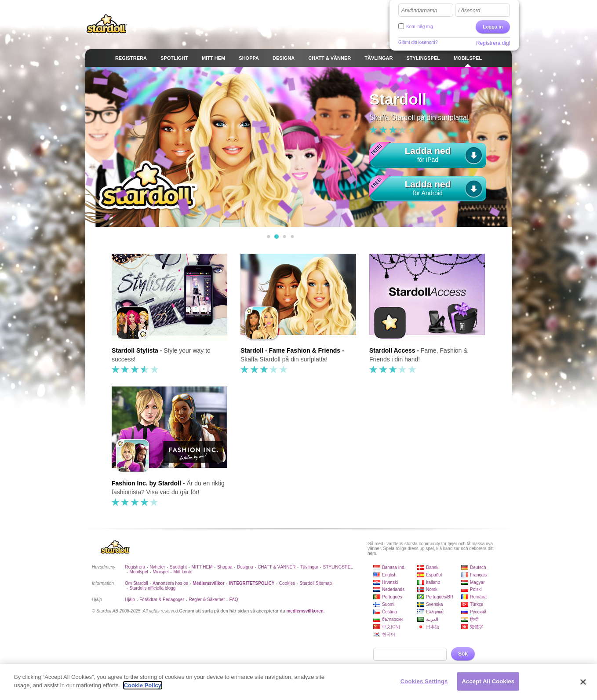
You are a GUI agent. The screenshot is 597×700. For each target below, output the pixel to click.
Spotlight (178, 567)
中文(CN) (391, 627)
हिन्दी (474, 619)
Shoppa (225, 567)
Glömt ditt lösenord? (418, 42)
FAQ (234, 600)
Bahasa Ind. (394, 567)
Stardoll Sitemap (315, 583)
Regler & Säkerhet (207, 600)
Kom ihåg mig (420, 27)
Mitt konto (183, 572)
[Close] (583, 682)
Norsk (432, 589)
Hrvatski (390, 582)
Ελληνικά (435, 612)
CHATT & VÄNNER (277, 567)
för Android (428, 187)
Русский (478, 612)
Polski (476, 589)
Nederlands (393, 589)
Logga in (493, 27)
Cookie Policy (143, 685)
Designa (245, 567)
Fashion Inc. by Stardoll (146, 483)
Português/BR (440, 597)
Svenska (434, 604)
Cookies (287, 583)
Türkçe (477, 604)
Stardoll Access (392, 350)
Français (478, 575)
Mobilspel (138, 572)
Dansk (432, 567)
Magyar (477, 582)
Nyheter (158, 567)
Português (392, 597)
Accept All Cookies (488, 681)
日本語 (433, 627)
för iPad (428, 153)
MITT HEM (202, 567)
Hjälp (130, 600)
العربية (432, 619)
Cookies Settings (424, 681)
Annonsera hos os (170, 583)
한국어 (389, 634)
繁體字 (477, 627)
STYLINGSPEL (338, 567)
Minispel (161, 572)
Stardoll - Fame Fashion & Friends (290, 350)
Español (434, 575)
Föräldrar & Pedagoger (162, 600)
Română (478, 597)
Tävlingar (309, 567)
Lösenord (469, 11)
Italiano (433, 582)
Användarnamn (419, 11)
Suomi (388, 604)
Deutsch (478, 567)
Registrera (135, 567)
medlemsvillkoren (305, 611)
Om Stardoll (137, 583)
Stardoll (107, 24)
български (392, 619)
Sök (463, 654)
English (389, 575)
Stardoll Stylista (135, 350)
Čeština (390, 612)
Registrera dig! (493, 43)
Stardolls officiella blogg (152, 588)
